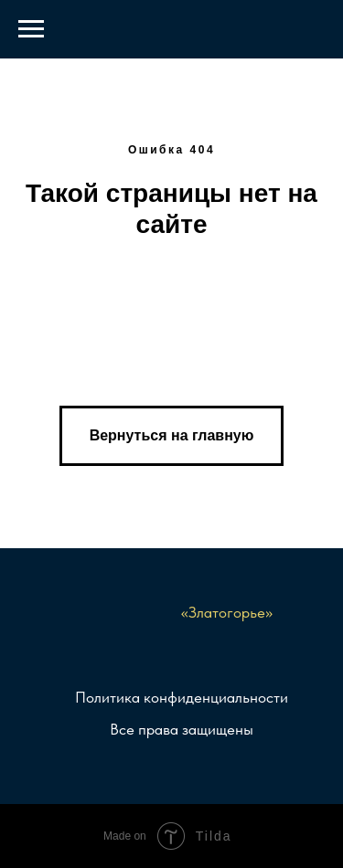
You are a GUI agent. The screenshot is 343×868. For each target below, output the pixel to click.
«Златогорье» (227, 612)
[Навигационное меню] (31, 29)
